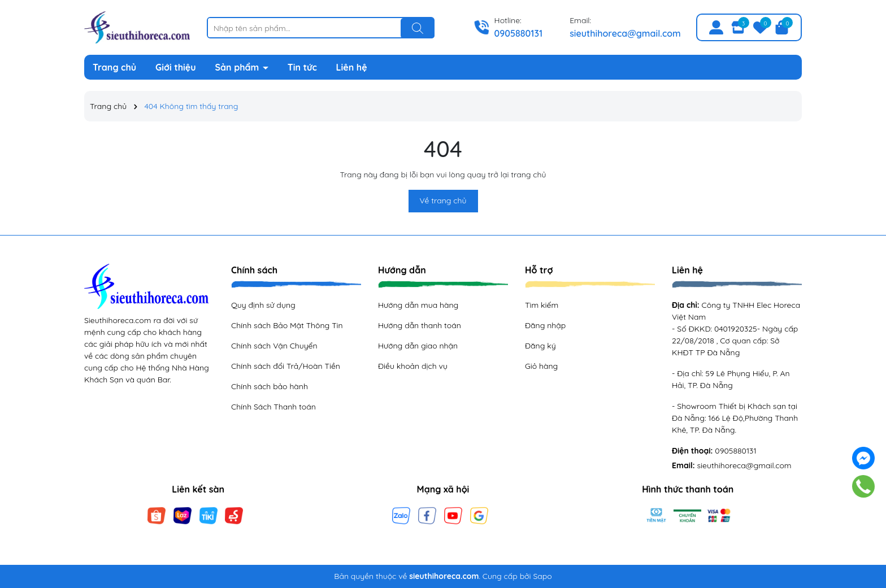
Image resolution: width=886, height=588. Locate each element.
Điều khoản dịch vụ (413, 366)
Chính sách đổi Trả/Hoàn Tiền (286, 366)
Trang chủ (114, 67)
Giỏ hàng (541, 366)
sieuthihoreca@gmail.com (625, 33)
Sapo (542, 576)
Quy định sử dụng (263, 305)
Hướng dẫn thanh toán (420, 325)
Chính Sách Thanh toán (273, 407)
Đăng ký (540, 346)
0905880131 (519, 33)
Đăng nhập (545, 325)
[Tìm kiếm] (418, 28)
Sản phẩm (238, 67)
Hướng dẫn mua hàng (418, 305)
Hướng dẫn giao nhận (418, 346)
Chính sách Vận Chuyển (274, 346)
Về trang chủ (443, 201)
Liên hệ (352, 67)
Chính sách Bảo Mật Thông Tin (287, 325)
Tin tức (302, 67)
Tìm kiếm (542, 305)
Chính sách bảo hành (270, 386)
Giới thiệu (176, 67)
